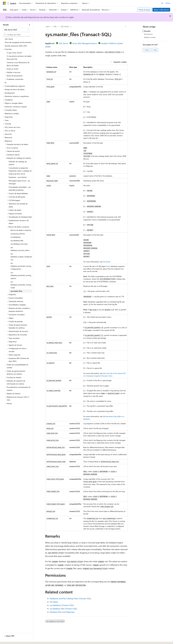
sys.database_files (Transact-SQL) (63, 609)
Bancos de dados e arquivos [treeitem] (21, 230)
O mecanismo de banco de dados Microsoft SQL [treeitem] (19, 58)
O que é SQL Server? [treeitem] (14, 53)
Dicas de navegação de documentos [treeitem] (18, 42)
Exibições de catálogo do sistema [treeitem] (18, 163)
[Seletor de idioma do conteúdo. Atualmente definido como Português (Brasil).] (12, 640)
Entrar (168, 3)
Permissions (148, 34)
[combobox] (16, 30)
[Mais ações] (126, 27)
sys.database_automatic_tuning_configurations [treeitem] (21, 266)
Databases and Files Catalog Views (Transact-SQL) (70, 598)
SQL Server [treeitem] (9, 39)
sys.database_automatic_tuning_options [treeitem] (21, 275)
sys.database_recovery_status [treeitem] (20, 249)
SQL (55, 26)
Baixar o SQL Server (161, 10)
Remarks (147, 31)
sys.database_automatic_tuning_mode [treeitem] (21, 285)
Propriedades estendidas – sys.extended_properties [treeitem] (20, 189)
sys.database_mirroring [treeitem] (19, 244)
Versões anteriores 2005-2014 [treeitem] (16, 46)
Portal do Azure (144, 10)
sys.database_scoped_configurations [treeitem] (21, 257)
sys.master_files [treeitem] (16, 291)
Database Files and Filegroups (62, 612)
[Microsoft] (4, 3)
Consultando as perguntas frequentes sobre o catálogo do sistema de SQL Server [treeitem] (20, 171)
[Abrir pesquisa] (162, 3)
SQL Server (65, 26)
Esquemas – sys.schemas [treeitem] (18, 177)
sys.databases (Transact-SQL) (62, 605)
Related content (150, 37)
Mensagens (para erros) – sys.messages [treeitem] (20, 182)
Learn (48, 26)
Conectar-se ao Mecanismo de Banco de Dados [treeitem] (18, 64)
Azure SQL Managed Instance (85, 43)
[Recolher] (29, 25)
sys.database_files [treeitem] (17, 240)
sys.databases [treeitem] (16, 237)
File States (106, 262)
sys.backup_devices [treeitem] (18, 234)
